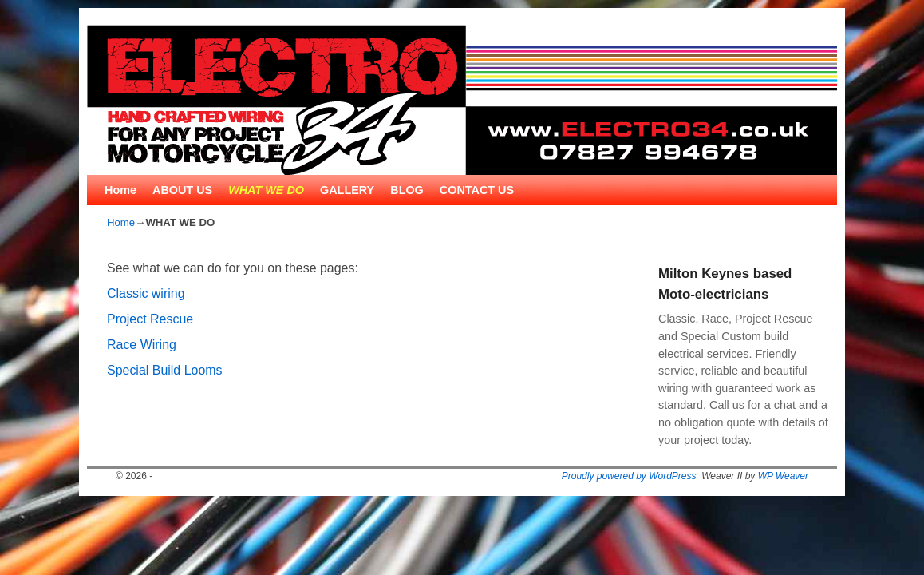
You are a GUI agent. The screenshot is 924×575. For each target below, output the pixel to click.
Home (120, 190)
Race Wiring (142, 345)
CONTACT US (477, 190)
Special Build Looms (165, 370)
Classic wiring (146, 293)
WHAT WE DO (266, 190)
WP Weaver (783, 476)
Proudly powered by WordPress (629, 476)
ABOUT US (182, 190)
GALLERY (347, 190)
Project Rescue (150, 319)
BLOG (407, 190)
